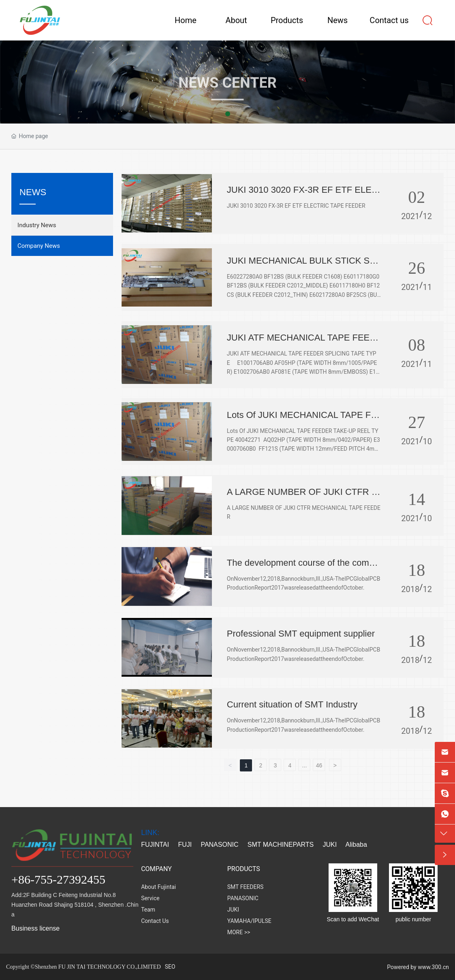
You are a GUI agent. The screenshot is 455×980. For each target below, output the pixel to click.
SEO (170, 967)
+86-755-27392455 (58, 879)
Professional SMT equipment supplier (301, 634)
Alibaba (357, 845)
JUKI (330, 845)
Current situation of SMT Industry (292, 704)
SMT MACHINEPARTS (281, 845)
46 (319, 765)
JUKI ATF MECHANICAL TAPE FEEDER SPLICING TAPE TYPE (301, 343)
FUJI (185, 845)
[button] (228, 114)
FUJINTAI (155, 845)
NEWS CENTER (228, 103)
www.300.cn (433, 967)
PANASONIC (219, 845)
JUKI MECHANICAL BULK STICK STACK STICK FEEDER (304, 266)
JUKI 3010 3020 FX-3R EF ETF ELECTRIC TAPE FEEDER (302, 195)
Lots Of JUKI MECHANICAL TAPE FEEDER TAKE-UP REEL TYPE (302, 420)
